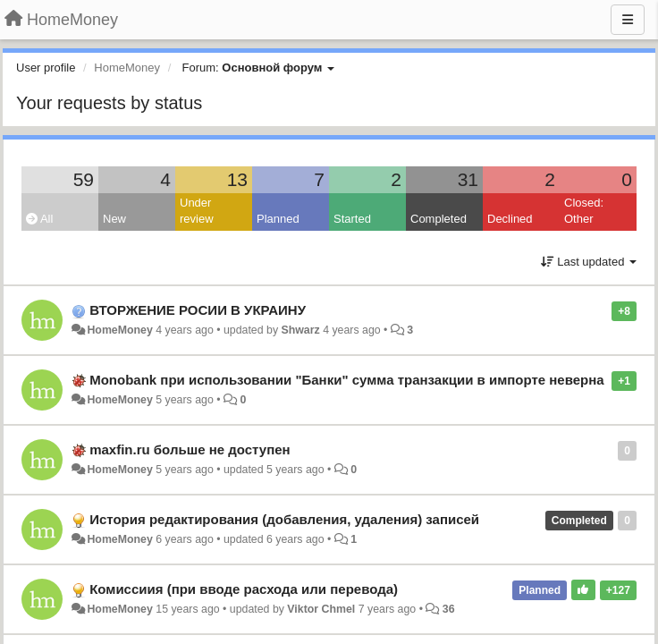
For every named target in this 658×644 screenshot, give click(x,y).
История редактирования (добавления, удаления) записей (284, 519)
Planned (278, 219)
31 (468, 179)
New (114, 219)
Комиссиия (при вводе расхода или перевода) (244, 589)
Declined (510, 219)
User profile (46, 68)
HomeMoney (119, 330)
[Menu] (628, 20)
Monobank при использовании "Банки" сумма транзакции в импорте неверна (346, 380)
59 (84, 179)
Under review (197, 211)
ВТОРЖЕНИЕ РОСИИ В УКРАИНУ (198, 310)
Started (352, 219)
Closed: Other (584, 211)
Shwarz (300, 330)
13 (237, 179)
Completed (439, 219)
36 (449, 609)
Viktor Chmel (321, 609)
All (39, 219)
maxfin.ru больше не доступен (190, 449)
